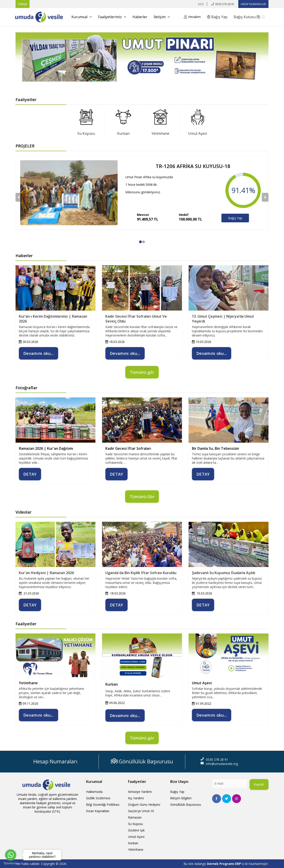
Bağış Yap (235, 218)
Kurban (123, 133)
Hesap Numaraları (55, 761)
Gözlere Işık (136, 830)
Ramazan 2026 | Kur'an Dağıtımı (46, 448)
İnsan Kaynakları (98, 811)
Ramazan (135, 817)
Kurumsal (82, 17)
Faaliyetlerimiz (112, 17)
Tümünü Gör (142, 497)
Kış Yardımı (136, 798)
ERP (238, 864)
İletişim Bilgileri (181, 798)
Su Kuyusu (86, 133)
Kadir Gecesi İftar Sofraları (128, 448)
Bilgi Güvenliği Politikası (103, 804)
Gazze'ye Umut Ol (141, 811)
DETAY (30, 474)
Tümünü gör (142, 372)
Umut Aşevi (198, 133)
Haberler (140, 17)
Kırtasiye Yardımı (140, 792)
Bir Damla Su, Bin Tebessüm (215, 448)
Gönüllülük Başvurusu (142, 761)
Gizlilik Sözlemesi (98, 798)
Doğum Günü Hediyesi (144, 804)
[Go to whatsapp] (11, 855)
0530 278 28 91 (225, 4)
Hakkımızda (94, 792)
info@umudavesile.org (222, 764)
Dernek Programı (221, 864)
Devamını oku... (38, 353)
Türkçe (23, 4)
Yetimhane (160, 133)
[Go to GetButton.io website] (11, 863)
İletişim (162, 17)
